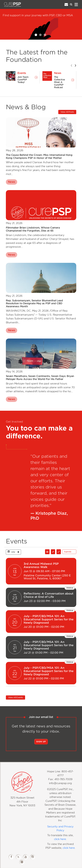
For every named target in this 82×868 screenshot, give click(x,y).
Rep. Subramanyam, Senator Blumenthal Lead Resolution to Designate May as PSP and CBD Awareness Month (34, 303)
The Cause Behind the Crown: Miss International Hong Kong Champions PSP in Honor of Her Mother (39, 156)
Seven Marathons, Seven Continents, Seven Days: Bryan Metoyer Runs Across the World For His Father (40, 378)
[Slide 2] (40, 35)
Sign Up (41, 742)
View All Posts (67, 112)
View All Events (16, 697)
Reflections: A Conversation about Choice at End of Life (49, 595)
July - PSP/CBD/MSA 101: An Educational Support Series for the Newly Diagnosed (49, 619)
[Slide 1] (36, 35)
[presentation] (71, 65)
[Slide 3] (45, 35)
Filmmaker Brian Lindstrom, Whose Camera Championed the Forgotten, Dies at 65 (33, 229)
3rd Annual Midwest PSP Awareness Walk (41, 565)
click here (60, 839)
